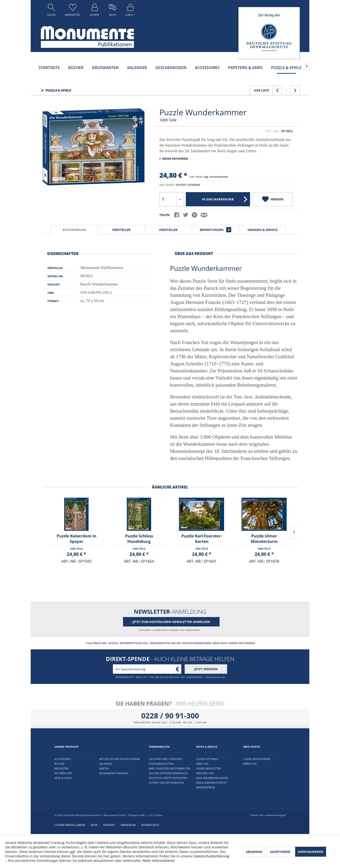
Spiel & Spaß (63, 778)
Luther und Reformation (166, 783)
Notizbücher (63, 773)
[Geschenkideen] (171, 68)
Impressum (128, 825)
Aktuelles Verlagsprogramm (120, 759)
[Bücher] (76, 68)
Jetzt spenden (206, 669)
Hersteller (121, 230)
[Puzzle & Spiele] (286, 68)
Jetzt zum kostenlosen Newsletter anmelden (171, 622)
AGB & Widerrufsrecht (211, 783)
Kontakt (109, 825)
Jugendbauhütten (161, 764)
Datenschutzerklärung (212, 856)
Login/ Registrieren (257, 759)
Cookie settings (207, 759)
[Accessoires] (207, 68)
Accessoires (63, 759)
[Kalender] (137, 68)
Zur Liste (261, 90)
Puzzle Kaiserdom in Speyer (76, 539)
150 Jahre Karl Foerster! (165, 759)
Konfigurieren (311, 852)
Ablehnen (254, 852)
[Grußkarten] (105, 68)
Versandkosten (160, 643)
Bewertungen (215, 230)
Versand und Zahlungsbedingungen (212, 775)
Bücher (59, 764)
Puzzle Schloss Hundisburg (139, 539)
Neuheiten (61, 768)
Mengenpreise (206, 787)
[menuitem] (51, 11)
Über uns (202, 764)
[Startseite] (49, 68)
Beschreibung (74, 230)
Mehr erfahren (174, 159)
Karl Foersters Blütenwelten (169, 768)
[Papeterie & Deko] (245, 68)
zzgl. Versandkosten (216, 177)
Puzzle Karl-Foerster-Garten (202, 539)
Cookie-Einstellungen (70, 825)
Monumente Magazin (114, 773)
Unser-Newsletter (208, 768)
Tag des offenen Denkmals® (168, 773)
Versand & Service (262, 230)
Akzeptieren (280, 852)
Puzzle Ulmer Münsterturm (264, 539)
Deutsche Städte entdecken (168, 778)
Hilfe (94, 825)
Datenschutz (150, 825)
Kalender (106, 764)
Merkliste (250, 764)
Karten (104, 768)
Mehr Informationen (159, 861)
